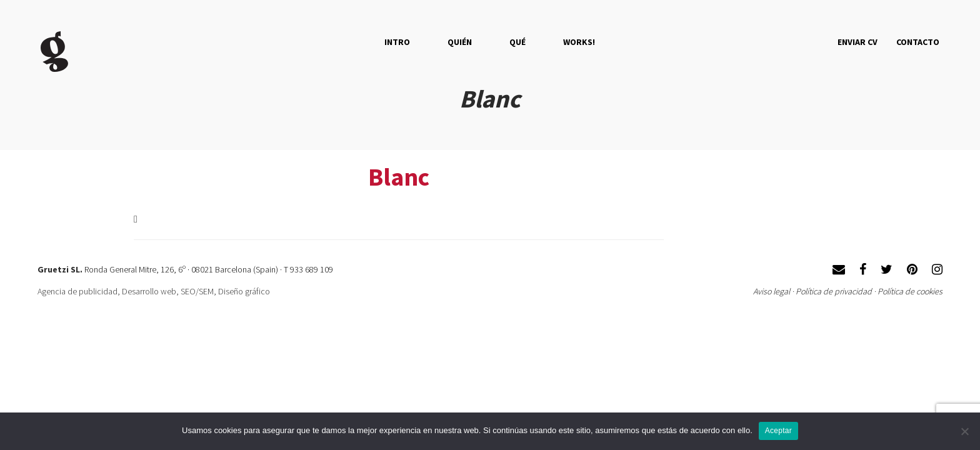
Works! (579, 42)
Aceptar (778, 431)
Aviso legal (772, 291)
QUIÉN (460, 42)
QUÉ (517, 42)
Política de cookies (910, 291)
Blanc (399, 177)
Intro (397, 42)
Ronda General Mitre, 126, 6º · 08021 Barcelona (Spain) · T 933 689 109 (209, 269)
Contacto (918, 42)
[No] (964, 431)
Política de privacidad (834, 291)
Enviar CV (857, 42)
